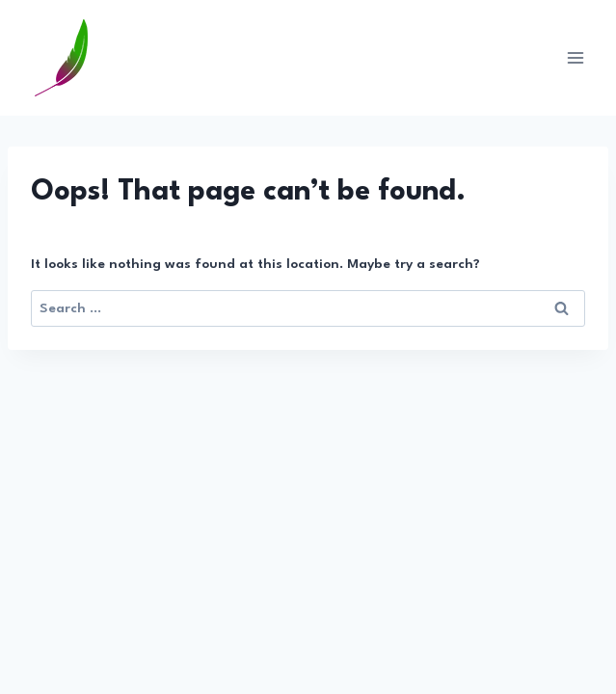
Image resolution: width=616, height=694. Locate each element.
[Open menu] (575, 57)
